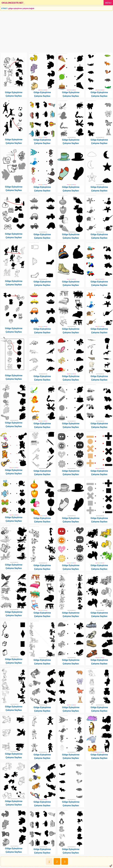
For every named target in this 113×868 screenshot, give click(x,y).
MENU (108, 3)
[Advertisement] (56, 30)
